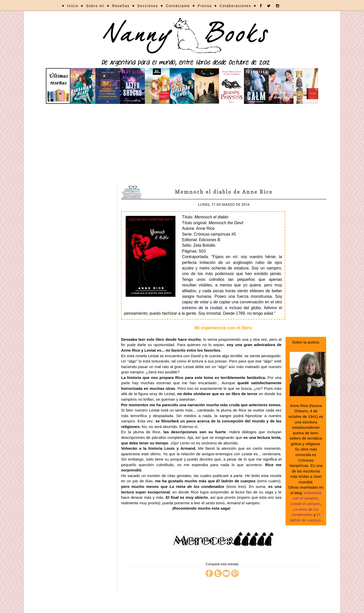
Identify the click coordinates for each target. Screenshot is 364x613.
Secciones (148, 6)
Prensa (205, 6)
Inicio (73, 6)
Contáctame (178, 6)
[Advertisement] (182, 143)
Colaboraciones (235, 6)
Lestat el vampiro (305, 504)
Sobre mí (95, 6)
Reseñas (121, 6)
